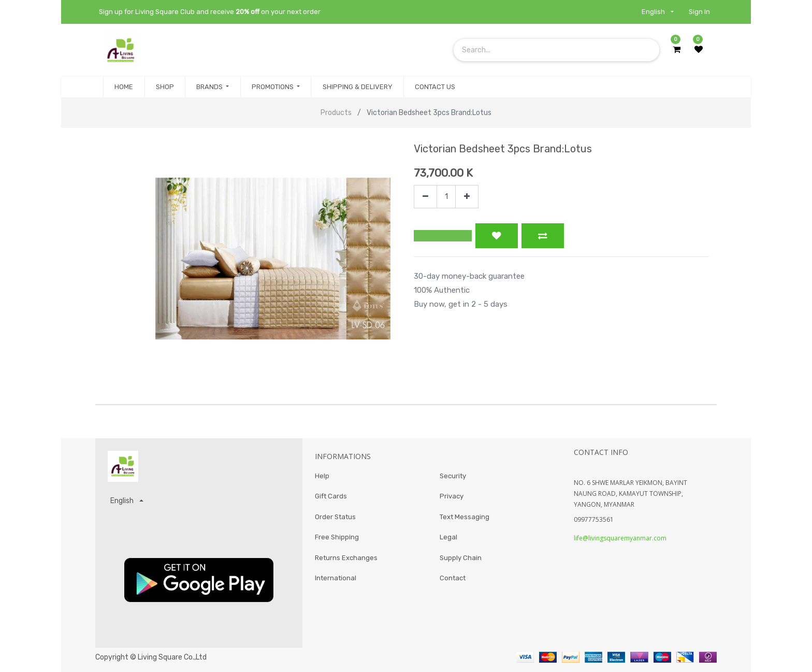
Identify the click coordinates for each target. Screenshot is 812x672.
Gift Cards (331, 497)
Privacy (452, 497)
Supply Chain (461, 558)
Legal (448, 538)
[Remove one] (425, 197)
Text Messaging (465, 517)
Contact (453, 578)
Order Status (335, 517)
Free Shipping (337, 538)
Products (336, 113)
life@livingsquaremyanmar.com (620, 538)
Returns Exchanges (346, 558)
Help (322, 476)
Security (453, 476)
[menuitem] (124, 87)
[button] (443, 236)
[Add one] (467, 197)
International (336, 578)
